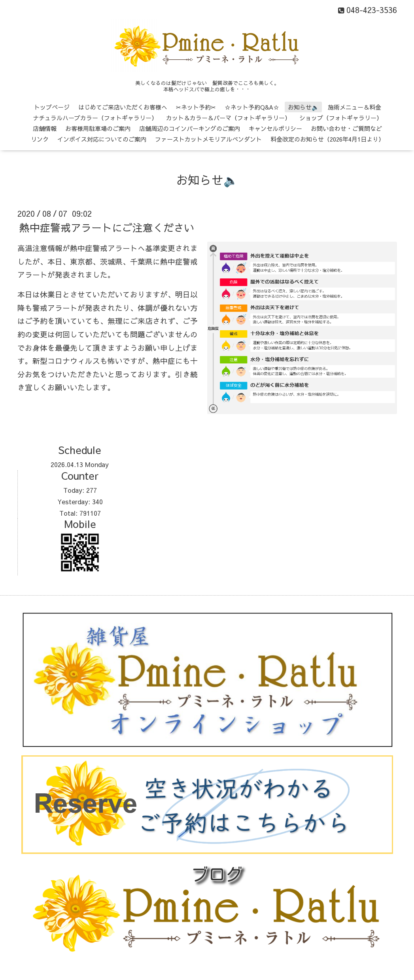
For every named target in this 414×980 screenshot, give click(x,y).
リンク (40, 139)
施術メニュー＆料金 (354, 107)
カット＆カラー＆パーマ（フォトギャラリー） (228, 118)
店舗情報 (45, 128)
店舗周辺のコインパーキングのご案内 (190, 128)
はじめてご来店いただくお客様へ (123, 107)
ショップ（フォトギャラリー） (341, 118)
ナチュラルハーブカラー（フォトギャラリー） (95, 118)
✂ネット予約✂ (196, 107)
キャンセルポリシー (275, 128)
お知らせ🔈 (303, 107)
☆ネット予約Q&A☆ (252, 107)
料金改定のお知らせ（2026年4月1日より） (327, 139)
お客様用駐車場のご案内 (98, 128)
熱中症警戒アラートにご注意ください (107, 227)
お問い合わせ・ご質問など (346, 128)
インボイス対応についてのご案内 (102, 139)
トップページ (52, 107)
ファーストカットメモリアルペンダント (208, 139)
